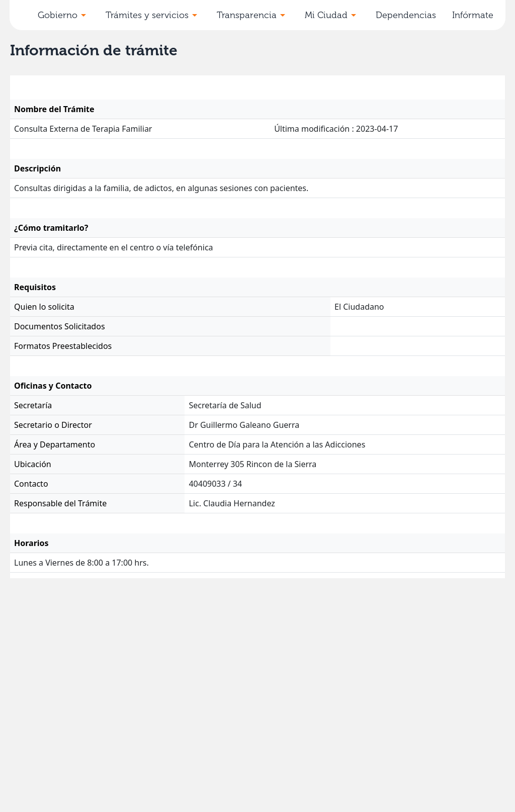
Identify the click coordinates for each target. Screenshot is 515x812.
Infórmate (473, 15)
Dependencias (406, 15)
